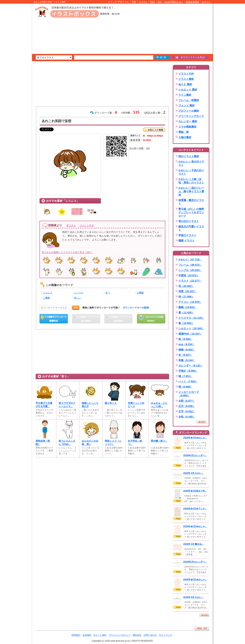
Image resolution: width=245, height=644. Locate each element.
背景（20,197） (187, 291)
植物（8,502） (187, 350)
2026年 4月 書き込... (193, 544)
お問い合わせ (150, 635)
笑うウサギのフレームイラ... (67, 405)
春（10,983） (186, 323)
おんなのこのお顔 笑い (90, 443)
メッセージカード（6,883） (189, 394)
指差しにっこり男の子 (90, 405)
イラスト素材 (186, 79)
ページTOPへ (202, 628)
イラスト (143, 2)
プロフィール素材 (189, 111)
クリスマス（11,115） (191, 318)
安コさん (71, 225)
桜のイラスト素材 (189, 156)
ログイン (206, 2)
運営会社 (137, 635)
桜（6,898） (185, 387)
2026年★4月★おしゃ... (195, 438)
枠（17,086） (186, 297)
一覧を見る (201, 422)
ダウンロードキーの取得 (136, 308)
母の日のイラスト (189, 221)
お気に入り (154, 130)
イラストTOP (186, 74)
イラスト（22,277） (190, 281)
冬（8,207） (185, 355)
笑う (108, 293)
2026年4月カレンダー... (195, 455)
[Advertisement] (15, 60)
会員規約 (87, 635)
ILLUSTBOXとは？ (174, 2)
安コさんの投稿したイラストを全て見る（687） (67, 252)
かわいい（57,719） (190, 260)
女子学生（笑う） (135, 443)
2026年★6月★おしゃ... (195, 579)
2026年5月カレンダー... (195, 562)
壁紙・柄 (184, 132)
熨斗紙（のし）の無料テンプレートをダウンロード (191, 212)
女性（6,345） (187, 417)
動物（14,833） (187, 307)
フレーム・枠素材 (189, 100)
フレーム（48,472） (190, 265)
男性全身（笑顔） (43, 443)
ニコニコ (48, 293)
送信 (76, 308)
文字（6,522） (187, 411)
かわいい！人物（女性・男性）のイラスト (191, 181)
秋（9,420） (185, 339)
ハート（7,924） (188, 381)
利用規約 (76, 635)
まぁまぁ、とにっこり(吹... (159, 405)
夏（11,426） (186, 312)
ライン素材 (185, 95)
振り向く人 (111, 403)
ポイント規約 (100, 635)
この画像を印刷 (151, 319)
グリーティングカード (191, 116)
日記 (160, 2)
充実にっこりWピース (136, 405)
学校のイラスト (187, 235)
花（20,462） (186, 286)
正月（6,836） (187, 406)
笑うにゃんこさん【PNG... (67, 443)
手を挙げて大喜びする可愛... (44, 405)
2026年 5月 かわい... (193, 597)
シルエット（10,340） (191, 328)
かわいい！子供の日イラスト (191, 172)
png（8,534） (187, 344)
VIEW (177, 448)
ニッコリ (79, 293)
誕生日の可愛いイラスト (191, 228)
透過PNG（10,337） (190, 334)
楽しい (78, 298)
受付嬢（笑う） (159, 441)
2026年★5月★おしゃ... (195, 526)
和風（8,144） (187, 360)
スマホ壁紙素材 (187, 127)
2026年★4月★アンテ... (195, 509)
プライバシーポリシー (120, 635)
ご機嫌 (46, 298)
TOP (134, 2)
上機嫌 (140, 293)
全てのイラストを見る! (190, 57)
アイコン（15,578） (190, 302)
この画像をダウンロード (54, 319)
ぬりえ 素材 (185, 84)
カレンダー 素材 (188, 121)
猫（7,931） (185, 376)
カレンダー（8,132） (191, 365)
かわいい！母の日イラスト (191, 163)
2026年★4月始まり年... (195, 491)
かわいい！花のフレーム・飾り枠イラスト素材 (191, 191)
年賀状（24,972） (189, 275)
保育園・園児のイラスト (191, 202)
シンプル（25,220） (190, 270)
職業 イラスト (186, 240)
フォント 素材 (186, 105)
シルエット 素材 (188, 90)
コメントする (87, 225)
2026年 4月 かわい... (193, 473)
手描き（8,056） (188, 371)
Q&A (153, 2)
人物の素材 (185, 137)
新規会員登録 (193, 2)
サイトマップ (165, 635)
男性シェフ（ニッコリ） (113, 443)
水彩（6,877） (187, 401)
